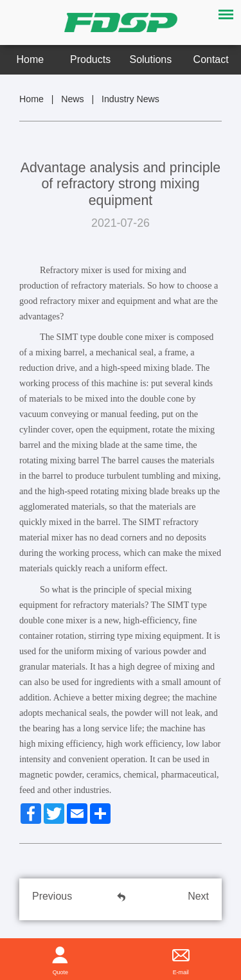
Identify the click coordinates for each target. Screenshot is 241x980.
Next (198, 896)
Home (31, 59)
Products (90, 59)
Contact (211, 59)
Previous (52, 896)
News (72, 99)
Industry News (130, 99)
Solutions (151, 59)
